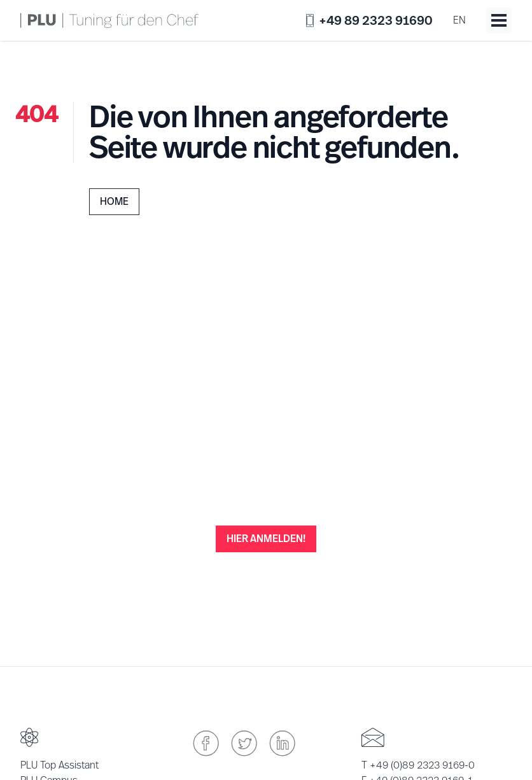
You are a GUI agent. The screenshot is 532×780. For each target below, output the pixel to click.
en (459, 20)
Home (114, 201)
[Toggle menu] (499, 20)
